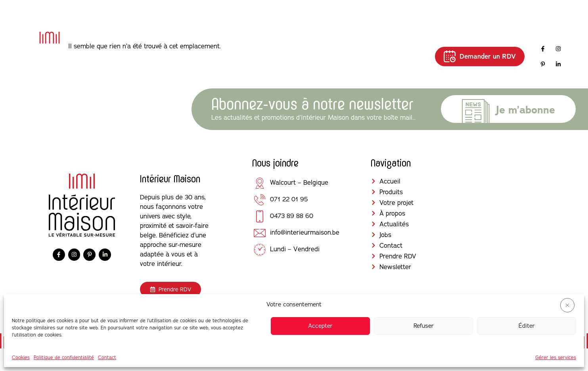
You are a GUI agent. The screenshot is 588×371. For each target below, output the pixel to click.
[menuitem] (202, 56)
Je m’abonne (525, 110)
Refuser (424, 326)
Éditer (527, 326)
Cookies (21, 357)
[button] (567, 305)
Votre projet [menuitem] (248, 56)
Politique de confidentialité (64, 357)
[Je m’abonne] (476, 113)
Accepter (320, 326)
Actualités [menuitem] (336, 51)
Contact (107, 357)
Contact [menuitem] (406, 51)
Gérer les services (556, 357)
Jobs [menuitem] (372, 51)
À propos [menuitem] (293, 56)
